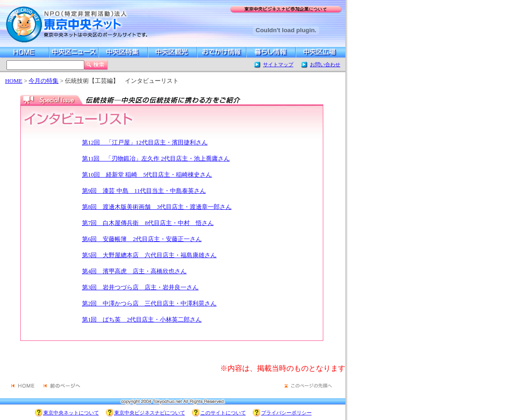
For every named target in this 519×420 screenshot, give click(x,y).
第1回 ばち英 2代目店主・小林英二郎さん (142, 320)
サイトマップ (278, 64)
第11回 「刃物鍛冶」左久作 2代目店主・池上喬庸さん (156, 159)
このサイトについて (223, 413)
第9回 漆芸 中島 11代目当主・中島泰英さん (144, 191)
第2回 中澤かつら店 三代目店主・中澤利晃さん (149, 304)
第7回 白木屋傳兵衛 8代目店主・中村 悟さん (148, 223)
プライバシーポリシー (286, 413)
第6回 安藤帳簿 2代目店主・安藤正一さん (142, 239)
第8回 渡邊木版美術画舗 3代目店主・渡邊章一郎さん (157, 207)
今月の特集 (44, 81)
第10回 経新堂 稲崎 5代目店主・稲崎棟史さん (147, 175)
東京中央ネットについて (71, 413)
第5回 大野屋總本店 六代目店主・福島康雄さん (149, 255)
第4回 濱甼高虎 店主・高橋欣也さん (134, 271)
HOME (14, 81)
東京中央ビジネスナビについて (150, 413)
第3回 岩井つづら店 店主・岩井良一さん (140, 288)
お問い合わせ (325, 64)
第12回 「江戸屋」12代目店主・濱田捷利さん (145, 143)
